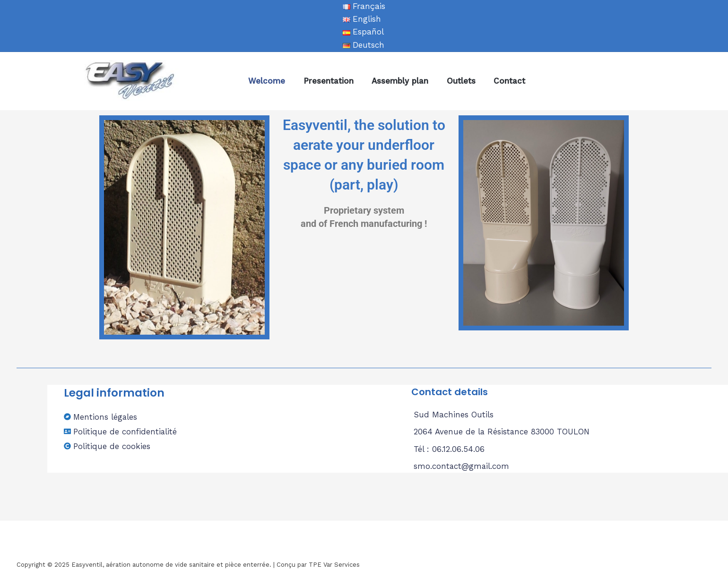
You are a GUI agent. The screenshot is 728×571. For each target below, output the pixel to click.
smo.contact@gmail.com (462, 466)
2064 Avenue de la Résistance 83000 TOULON (503, 432)
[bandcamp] (101, 417)
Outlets (454, 81)
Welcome (266, 81)
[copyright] (107, 446)
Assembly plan (395, 81)
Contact (500, 81)
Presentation (325, 81)
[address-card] (121, 432)
